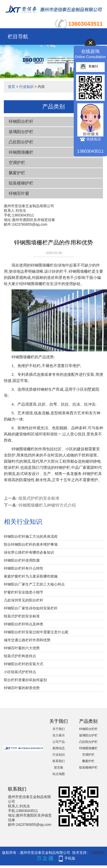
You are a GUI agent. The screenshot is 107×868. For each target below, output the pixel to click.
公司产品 (59, 742)
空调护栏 (17, 163)
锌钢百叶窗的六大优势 (22, 648)
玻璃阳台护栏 (21, 132)
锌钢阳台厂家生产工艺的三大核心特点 (34, 584)
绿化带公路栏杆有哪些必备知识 (29, 552)
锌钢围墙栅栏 (21, 152)
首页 (12, 87)
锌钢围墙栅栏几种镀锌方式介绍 (47, 505)
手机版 (70, 858)
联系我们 (59, 761)
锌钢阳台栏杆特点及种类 (24, 624)
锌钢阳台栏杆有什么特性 (24, 568)
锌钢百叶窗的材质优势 (22, 688)
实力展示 (59, 735)
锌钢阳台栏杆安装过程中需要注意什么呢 (36, 632)
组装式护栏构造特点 (20, 656)
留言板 (59, 768)
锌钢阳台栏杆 (21, 121)
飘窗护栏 (17, 173)
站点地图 (59, 774)
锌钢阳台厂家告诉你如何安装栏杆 (31, 608)
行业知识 (26, 87)
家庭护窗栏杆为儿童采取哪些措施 (31, 576)
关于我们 (59, 729)
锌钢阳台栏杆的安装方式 (24, 664)
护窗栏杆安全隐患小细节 (24, 592)
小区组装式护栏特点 (20, 672)
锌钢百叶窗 (19, 193)
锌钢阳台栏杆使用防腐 (22, 560)
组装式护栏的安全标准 (39, 498)
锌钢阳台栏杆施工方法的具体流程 (31, 536)
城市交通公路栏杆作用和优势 (27, 640)
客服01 (89, 66)
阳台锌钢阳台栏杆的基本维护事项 (31, 544)
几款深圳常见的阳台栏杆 (24, 600)
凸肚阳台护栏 (21, 142)
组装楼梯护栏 (21, 183)
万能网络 (98, 853)
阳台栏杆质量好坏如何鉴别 (25, 680)
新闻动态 (59, 748)
